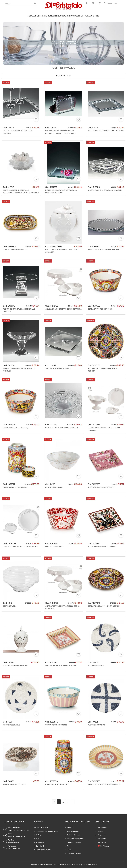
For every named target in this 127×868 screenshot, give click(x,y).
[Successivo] (73, 802)
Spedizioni (70, 828)
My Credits (101, 842)
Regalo (88, 16)
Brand (96, 16)
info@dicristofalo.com (17, 836)
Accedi (99, 831)
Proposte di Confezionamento (46, 831)
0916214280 (112, 4)
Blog (37, 839)
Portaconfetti (77, 16)
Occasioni (65, 16)
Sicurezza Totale (72, 831)
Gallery (38, 835)
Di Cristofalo (48, 865)
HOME (30, 16)
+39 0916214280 (14, 843)
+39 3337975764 (14, 849)
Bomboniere (54, 16)
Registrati (100, 835)
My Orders (101, 839)
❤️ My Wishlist (102, 846)
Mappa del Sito (41, 828)
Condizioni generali (73, 842)
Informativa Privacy (73, 853)
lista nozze (39, 842)
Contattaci (39, 846)
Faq (67, 846)
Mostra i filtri (64, 76)
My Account (101, 828)
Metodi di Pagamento (74, 839)
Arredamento (40, 16)
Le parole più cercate (43, 850)
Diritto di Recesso (72, 835)
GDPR (68, 850)
